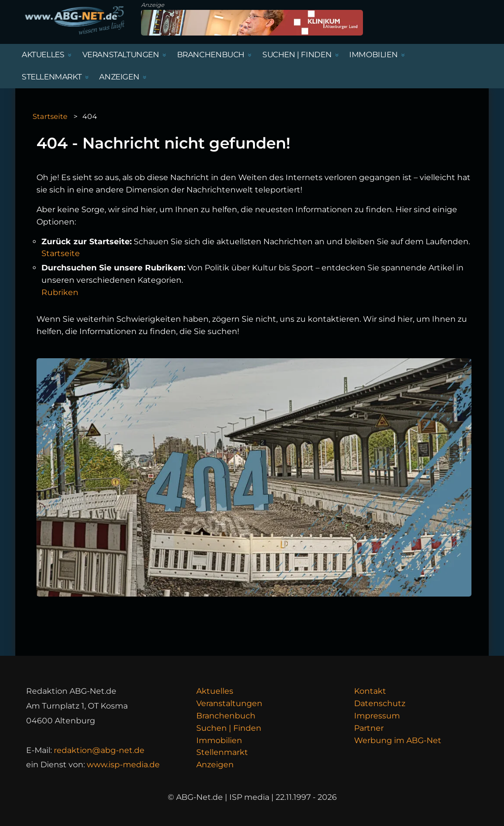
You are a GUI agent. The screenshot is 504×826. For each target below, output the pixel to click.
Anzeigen (215, 765)
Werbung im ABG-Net (398, 740)
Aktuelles (215, 691)
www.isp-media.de (123, 765)
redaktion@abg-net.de (99, 750)
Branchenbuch (226, 716)
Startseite (50, 116)
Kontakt (370, 691)
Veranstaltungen (229, 703)
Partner (369, 728)
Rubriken (60, 292)
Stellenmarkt (222, 752)
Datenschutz (380, 703)
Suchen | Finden (229, 728)
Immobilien (219, 740)
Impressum (377, 716)
